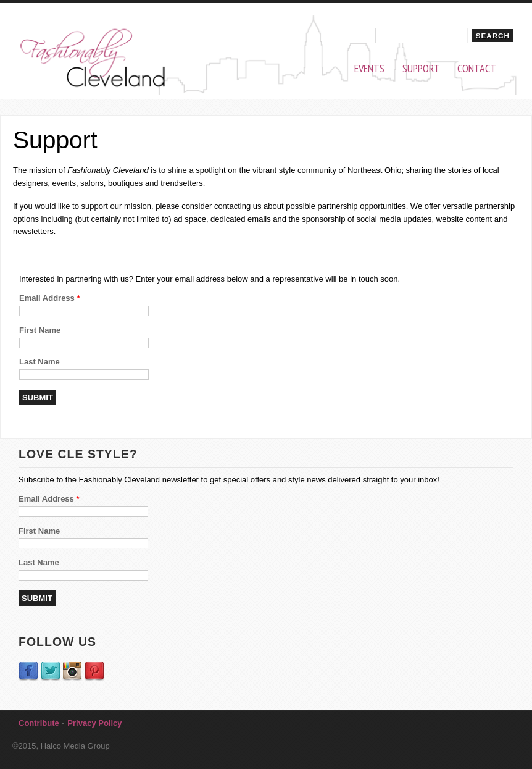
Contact (477, 69)
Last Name (39, 362)
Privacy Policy (94, 723)
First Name (40, 330)
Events (369, 69)
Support (421, 69)
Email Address (50, 298)
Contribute (39, 723)
